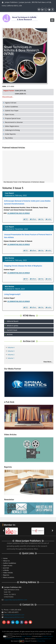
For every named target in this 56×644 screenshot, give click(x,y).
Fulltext (33, 219)
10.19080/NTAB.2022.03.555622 (19, 213)
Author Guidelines (11, 107)
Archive (10, 334)
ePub (41, 219)
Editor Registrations (12, 126)
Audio (48, 219)
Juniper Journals (25, 2)
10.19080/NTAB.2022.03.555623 (19, 244)
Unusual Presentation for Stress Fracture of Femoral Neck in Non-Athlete (28, 236)
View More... (48, 362)
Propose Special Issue (13, 118)
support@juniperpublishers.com (16, 600)
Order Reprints (10, 134)
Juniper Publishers (11, 2)
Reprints (6, 575)
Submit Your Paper (12, 111)
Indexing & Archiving (12, 130)
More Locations (9, 577)
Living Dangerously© (12, 294)
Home (5, 558)
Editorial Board (13, 321)
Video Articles (8, 573)
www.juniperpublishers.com (14, 617)
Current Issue (12, 330)
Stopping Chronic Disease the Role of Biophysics (23, 266)
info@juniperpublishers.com (14, 615)
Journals (6, 568)
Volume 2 (11, 355)
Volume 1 (11, 358)
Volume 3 (11, 351)
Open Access (10, 114)
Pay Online (9, 138)
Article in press (12, 326)
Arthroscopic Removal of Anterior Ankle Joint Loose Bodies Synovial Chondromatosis (27, 202)
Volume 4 (11, 347)
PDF (26, 219)
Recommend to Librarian (14, 122)
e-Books (6, 570)
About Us (6, 561)
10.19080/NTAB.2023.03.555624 (19, 273)
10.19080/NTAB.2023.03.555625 (19, 301)
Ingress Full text (11, 103)
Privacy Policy (41, 641)
